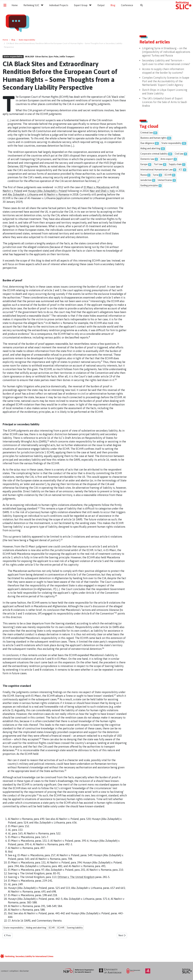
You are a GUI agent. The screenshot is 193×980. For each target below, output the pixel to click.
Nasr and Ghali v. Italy (102, 191)
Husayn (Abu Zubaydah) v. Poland (47, 191)
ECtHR (61, 928)
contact (4, 971)
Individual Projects (59, 5)
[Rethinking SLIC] (41, 5)
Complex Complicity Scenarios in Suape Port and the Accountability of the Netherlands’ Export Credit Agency (166, 81)
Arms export (167, 159)
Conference (127, 5)
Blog (113, 5)
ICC (181, 170)
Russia (144, 175)
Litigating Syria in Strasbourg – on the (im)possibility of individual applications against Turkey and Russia (166, 52)
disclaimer (24, 971)
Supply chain (175, 164)
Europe (144, 164)
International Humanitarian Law (156, 170)
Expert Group (81, 5)
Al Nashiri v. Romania (56, 194)
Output (101, 5)
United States (165, 180)
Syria (156, 175)
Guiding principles (149, 185)
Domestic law (147, 159)
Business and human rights (153, 138)
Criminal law (147, 133)
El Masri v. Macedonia (96, 187)
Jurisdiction (146, 180)
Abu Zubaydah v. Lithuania (23, 194)
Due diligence (147, 143)
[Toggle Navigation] (5, 5)
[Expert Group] (90, 5)
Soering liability (75, 928)
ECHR (52, 928)
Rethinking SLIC (31, 5)
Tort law (158, 164)
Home (15, 5)
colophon (14, 971)
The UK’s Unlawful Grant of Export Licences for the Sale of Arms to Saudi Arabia (165, 102)
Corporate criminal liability (154, 154)
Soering (22, 508)
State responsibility (13, 57)
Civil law (179, 154)
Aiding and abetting (36, 928)
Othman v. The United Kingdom (76, 877)
